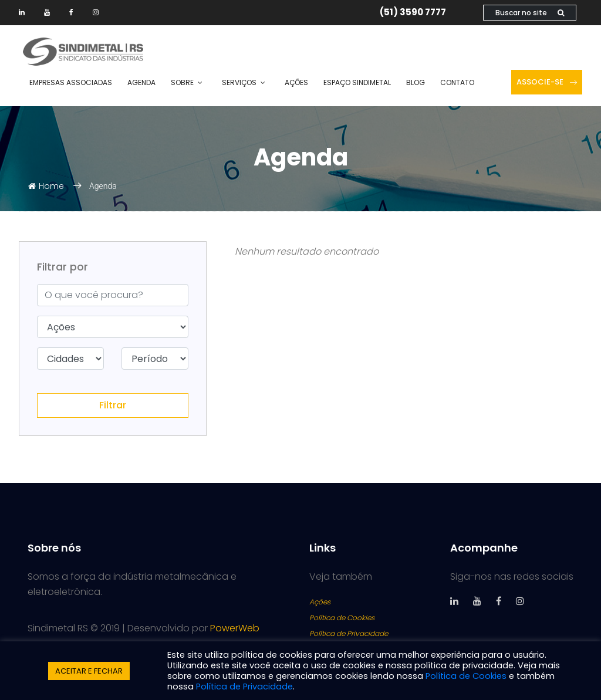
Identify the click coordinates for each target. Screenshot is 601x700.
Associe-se (547, 82)
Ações (296, 82)
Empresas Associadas (71, 82)
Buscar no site (530, 13)
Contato (457, 82)
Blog (416, 82)
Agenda (141, 82)
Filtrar (113, 405)
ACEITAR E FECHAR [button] (89, 671)
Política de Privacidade (349, 633)
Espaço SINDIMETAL (357, 82)
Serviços (239, 82)
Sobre (182, 82)
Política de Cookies (342, 618)
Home (46, 186)
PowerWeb (235, 628)
